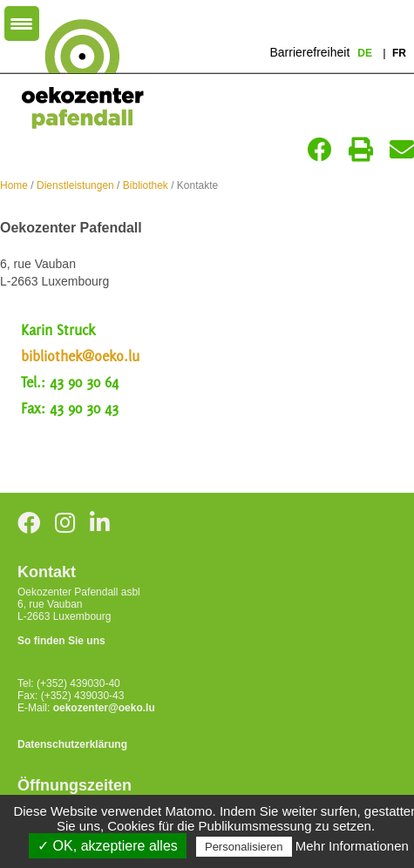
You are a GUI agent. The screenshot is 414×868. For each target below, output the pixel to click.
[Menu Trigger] (22, 24)
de (366, 53)
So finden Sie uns (61, 641)
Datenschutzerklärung (72, 744)
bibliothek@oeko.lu (80, 356)
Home (14, 185)
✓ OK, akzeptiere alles (108, 846)
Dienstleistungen (75, 185)
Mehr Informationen (352, 846)
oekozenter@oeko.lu (104, 708)
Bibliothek (146, 185)
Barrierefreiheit (309, 52)
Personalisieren (244, 847)
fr (399, 53)
